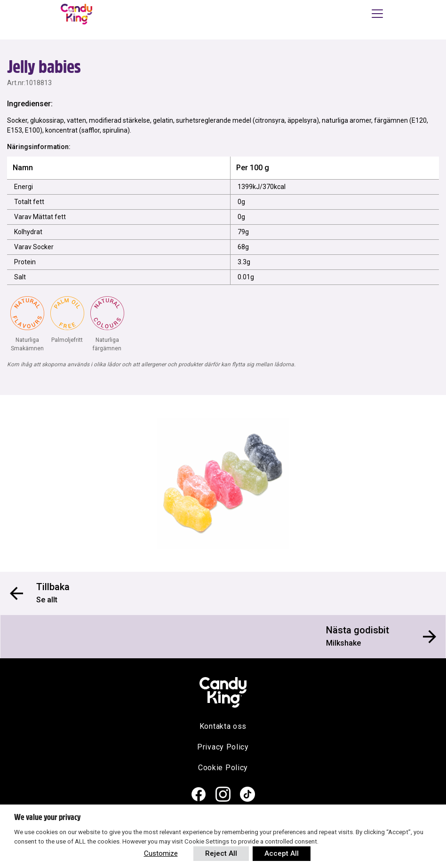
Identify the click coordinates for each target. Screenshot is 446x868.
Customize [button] (161, 853)
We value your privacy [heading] (47, 817)
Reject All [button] (221, 853)
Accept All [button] (282, 853)
